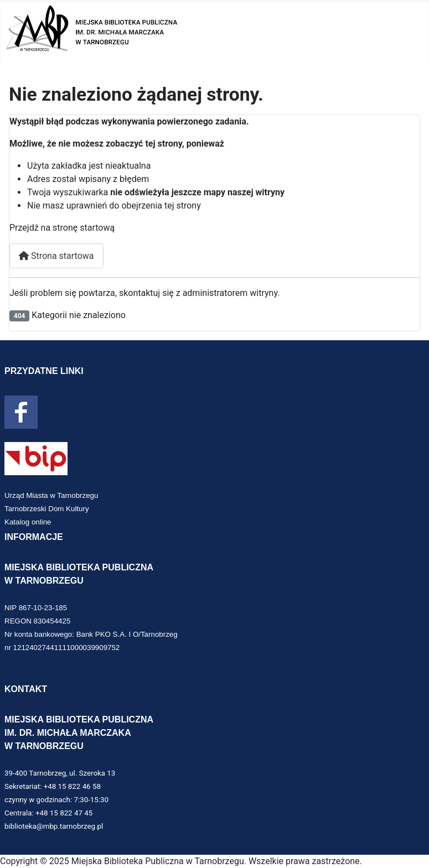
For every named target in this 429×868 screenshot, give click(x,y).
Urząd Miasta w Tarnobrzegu (51, 495)
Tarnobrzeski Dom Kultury (47, 509)
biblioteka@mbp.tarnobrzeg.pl (54, 826)
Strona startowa (56, 256)
